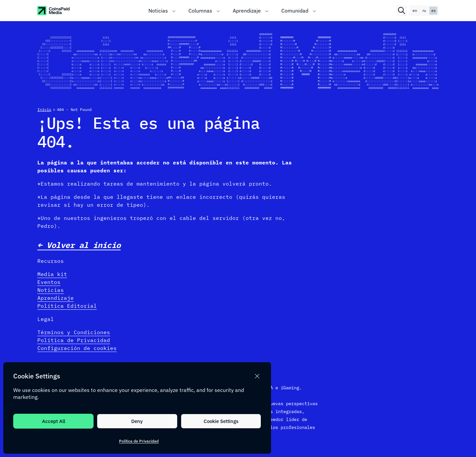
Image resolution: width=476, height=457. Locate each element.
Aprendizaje (56, 298)
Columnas (200, 11)
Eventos (49, 282)
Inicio (44, 109)
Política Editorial (67, 306)
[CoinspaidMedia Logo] (54, 11)
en (415, 10)
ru (424, 10)
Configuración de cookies (77, 348)
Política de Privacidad (139, 441)
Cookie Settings (221, 421)
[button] (257, 376)
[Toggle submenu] (174, 11)
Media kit (52, 274)
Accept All (54, 421)
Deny (137, 421)
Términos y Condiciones (74, 332)
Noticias (158, 11)
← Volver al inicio (79, 245)
